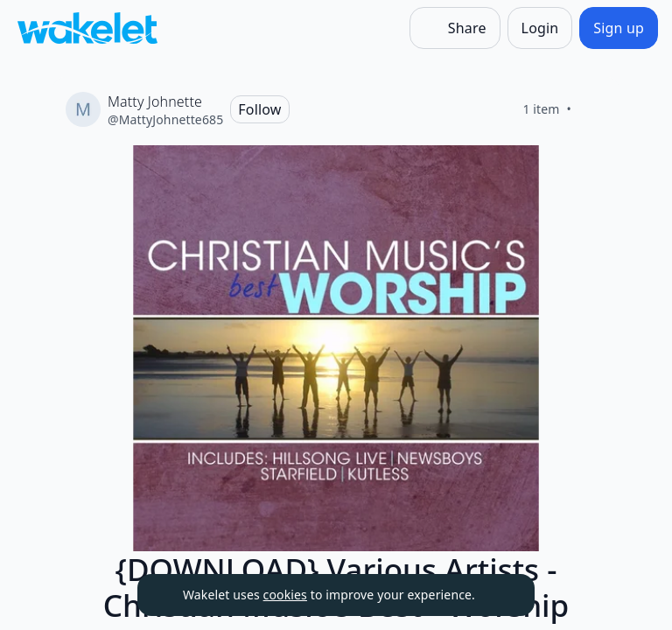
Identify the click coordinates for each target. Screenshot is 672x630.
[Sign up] (619, 28)
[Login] (540, 28)
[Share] (455, 28)
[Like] (592, 109)
